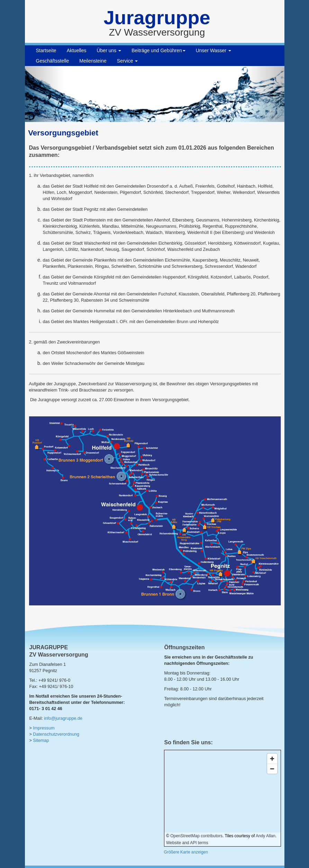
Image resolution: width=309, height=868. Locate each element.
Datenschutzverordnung (56, 734)
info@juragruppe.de (63, 718)
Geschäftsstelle (53, 61)
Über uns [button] (109, 50)
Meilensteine (93, 61)
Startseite (46, 50)
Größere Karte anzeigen (186, 852)
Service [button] (128, 61)
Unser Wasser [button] (213, 50)
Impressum (44, 728)
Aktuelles (77, 50)
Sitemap (41, 740)
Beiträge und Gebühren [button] (158, 50)
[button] (44, 94)
